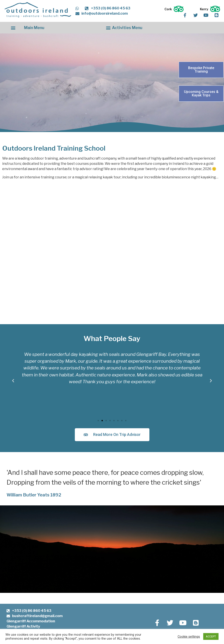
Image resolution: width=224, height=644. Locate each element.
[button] (13, 28)
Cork (168, 9)
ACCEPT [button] (211, 636)
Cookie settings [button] (189, 637)
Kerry (204, 9)
